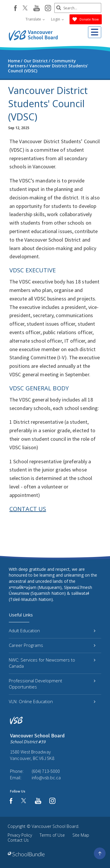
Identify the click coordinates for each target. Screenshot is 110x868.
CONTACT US (28, 509)
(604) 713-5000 (46, 771)
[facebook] (15, 8)
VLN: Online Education (52, 701)
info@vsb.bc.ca (46, 778)
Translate (35, 19)
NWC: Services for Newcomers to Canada (52, 663)
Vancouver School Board (55, 826)
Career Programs (52, 645)
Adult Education (52, 631)
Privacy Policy (20, 835)
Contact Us (18, 840)
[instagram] (48, 8)
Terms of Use (52, 835)
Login (57, 19)
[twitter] (25, 8)
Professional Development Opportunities (52, 684)
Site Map (81, 835)
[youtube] (37, 8)
